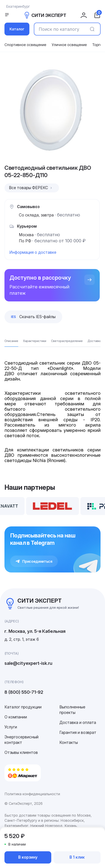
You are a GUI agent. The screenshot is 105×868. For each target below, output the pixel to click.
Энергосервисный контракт (21, 740)
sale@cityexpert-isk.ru (28, 663)
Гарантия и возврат (78, 732)
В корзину (28, 857)
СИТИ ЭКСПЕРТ (45, 15)
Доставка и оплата (78, 722)
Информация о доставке (33, 252)
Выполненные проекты (72, 710)
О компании (16, 717)
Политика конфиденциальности (32, 794)
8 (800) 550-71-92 (24, 692)
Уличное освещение (69, 45)
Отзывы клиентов (21, 752)
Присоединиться (34, 561)
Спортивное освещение (25, 45)
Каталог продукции (23, 707)
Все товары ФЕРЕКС (31, 188)
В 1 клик (77, 857)
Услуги (11, 727)
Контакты (69, 742)
